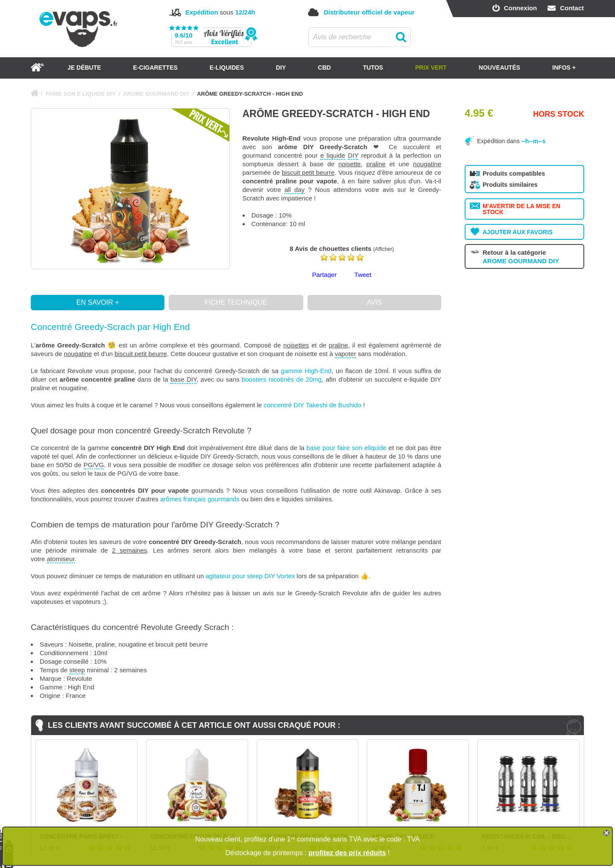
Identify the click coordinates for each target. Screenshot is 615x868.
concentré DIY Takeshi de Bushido (312, 405)
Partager (325, 275)
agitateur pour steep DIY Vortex (250, 576)
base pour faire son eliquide (347, 448)
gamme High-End (306, 371)
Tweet (363, 275)
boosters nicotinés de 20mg (282, 379)
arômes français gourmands (200, 499)
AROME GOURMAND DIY (156, 94)
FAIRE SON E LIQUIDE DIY (81, 94)
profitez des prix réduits (347, 853)
